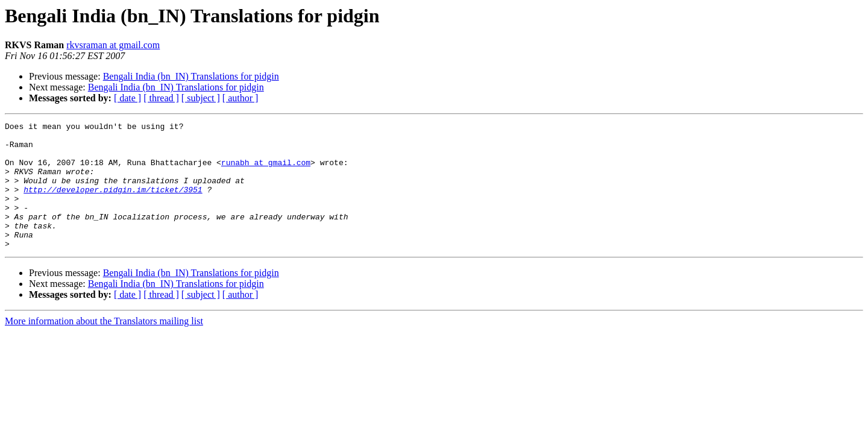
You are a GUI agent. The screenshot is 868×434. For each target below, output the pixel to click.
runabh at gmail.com (266, 171)
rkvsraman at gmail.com (113, 45)
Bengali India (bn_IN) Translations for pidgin (191, 76)
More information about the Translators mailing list (104, 346)
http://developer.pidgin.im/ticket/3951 (113, 204)
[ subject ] (201, 98)
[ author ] (241, 98)
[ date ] (127, 98)
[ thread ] (161, 98)
